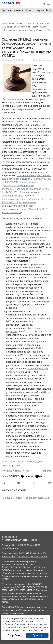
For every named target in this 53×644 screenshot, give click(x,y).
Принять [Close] (37, 635)
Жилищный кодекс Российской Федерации (25, 498)
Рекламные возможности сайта (32, 556)
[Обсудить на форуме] (34, 483)
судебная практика (11, 466)
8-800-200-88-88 (9, 537)
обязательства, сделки (32, 461)
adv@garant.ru (9, 556)
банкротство (14, 461)
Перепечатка (45, 471)
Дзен (40, 476)
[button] (43, 4)
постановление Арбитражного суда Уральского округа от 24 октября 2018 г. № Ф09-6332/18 (26, 179)
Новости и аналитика (12, 23)
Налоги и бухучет (34, 10)
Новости (30, 23)
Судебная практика (12, 10)
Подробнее (14, 635)
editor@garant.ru (10, 548)
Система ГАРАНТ (21, 471)
